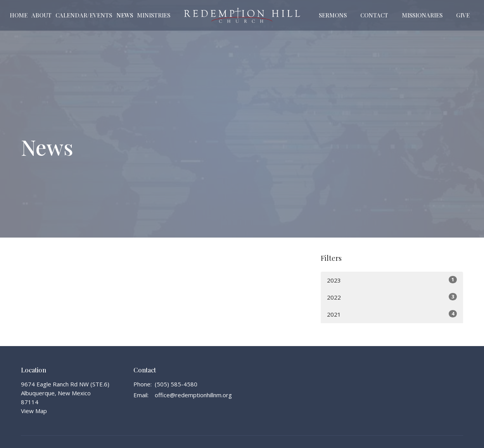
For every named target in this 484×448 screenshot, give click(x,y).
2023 (392, 280)
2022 (392, 297)
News (125, 15)
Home (19, 15)
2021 (392, 314)
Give (463, 15)
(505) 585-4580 (176, 384)
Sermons (333, 15)
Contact (374, 15)
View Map (34, 411)
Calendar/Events (84, 15)
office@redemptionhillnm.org (193, 395)
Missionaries (422, 15)
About (41, 15)
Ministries (154, 15)
